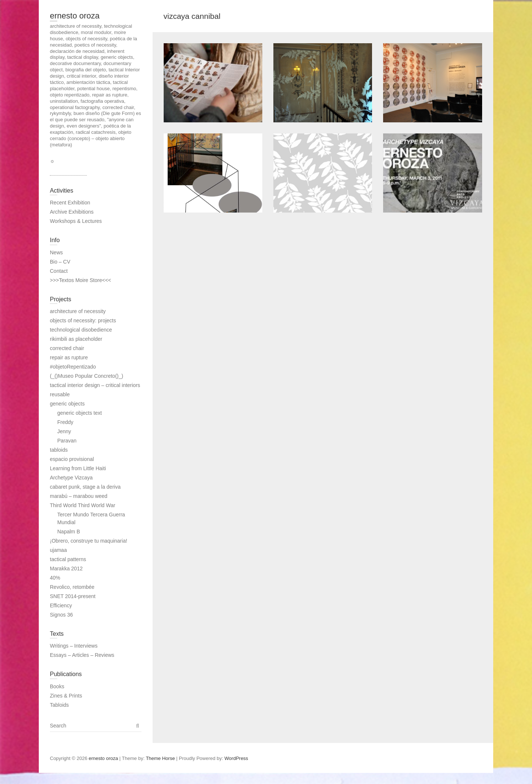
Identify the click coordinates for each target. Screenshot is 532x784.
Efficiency (61, 605)
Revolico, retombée (72, 587)
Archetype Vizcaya (71, 478)
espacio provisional (72, 459)
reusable (60, 394)
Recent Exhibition (70, 203)
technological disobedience (81, 330)
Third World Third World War (83, 505)
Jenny (64, 431)
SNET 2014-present (73, 596)
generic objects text (80, 413)
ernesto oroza (75, 16)
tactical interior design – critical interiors (95, 385)
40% (55, 578)
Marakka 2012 (66, 569)
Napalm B (69, 532)
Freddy (65, 422)
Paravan (67, 441)
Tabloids (59, 705)
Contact (59, 271)
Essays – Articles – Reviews (82, 655)
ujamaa (58, 550)
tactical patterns (68, 559)
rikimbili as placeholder (76, 339)
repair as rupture (69, 357)
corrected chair (67, 348)
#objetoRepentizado (73, 367)
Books (57, 686)
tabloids (59, 450)
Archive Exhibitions (72, 212)
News (56, 252)
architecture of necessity (78, 311)
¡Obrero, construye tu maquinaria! (88, 541)
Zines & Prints (66, 696)
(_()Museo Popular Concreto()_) (86, 376)
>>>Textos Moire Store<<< (81, 280)
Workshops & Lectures (76, 221)
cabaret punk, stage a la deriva (85, 487)
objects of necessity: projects (83, 320)
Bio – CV (60, 262)
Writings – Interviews (74, 646)
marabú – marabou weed (79, 496)
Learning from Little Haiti (78, 468)
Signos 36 (61, 615)
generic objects (67, 404)
